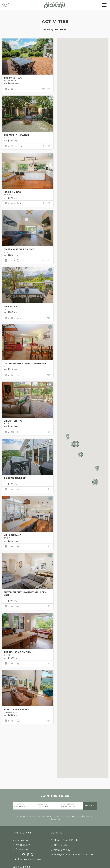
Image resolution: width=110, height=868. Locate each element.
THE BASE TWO (13, 78)
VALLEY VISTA (12, 306)
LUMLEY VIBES (12, 192)
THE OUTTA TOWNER (16, 135)
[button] (97, 468)
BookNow (6, 5)
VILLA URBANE (12, 535)
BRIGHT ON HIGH (14, 421)
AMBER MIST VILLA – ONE (19, 249)
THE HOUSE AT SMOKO (17, 652)
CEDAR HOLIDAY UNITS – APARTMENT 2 (27, 364)
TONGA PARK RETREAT (17, 709)
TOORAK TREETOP (15, 478)
